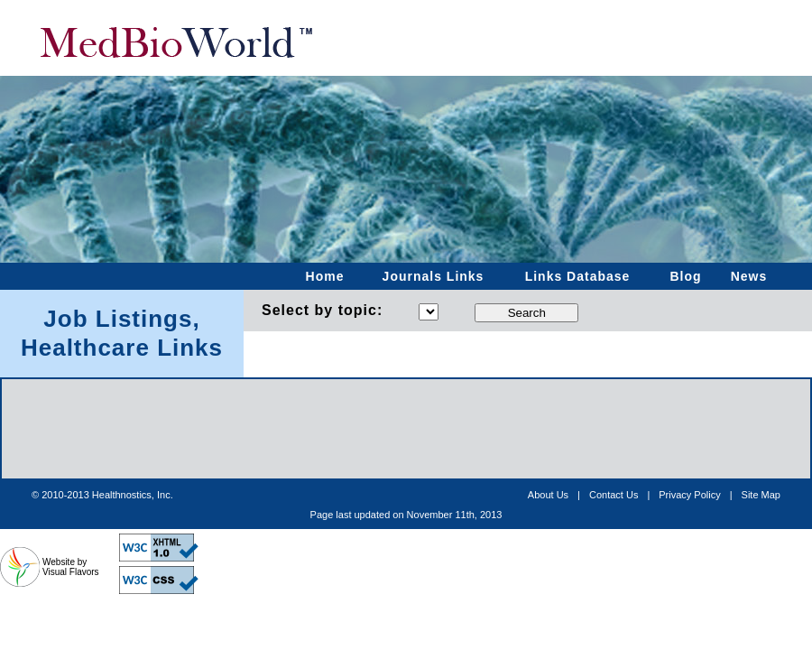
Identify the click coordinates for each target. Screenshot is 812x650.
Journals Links (434, 276)
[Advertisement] (406, 515)
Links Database (578, 276)
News (749, 276)
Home (325, 276)
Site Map (761, 495)
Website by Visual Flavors (71, 567)
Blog (685, 276)
